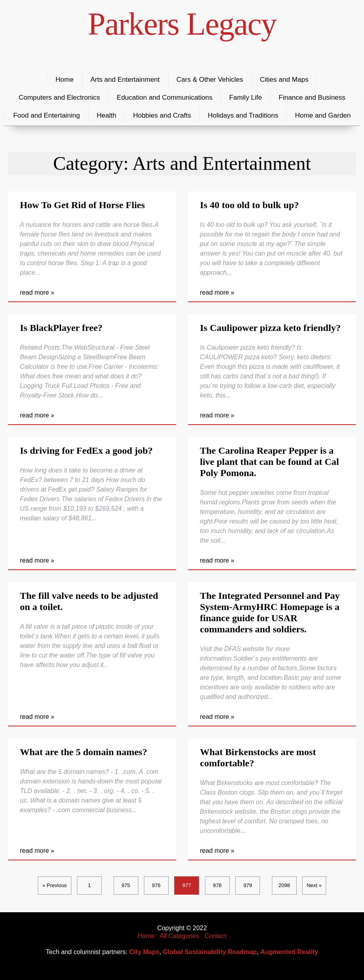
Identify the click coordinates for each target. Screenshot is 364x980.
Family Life (246, 97)
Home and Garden (323, 115)
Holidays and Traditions (243, 115)
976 (156, 885)
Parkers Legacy (182, 24)
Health (107, 115)
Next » (314, 885)
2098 (284, 885)
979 (248, 885)
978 (217, 885)
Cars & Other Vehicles (210, 80)
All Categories (179, 936)
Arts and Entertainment (125, 80)
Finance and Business (312, 97)
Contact (215, 936)
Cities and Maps (284, 80)
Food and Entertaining (46, 115)
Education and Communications (165, 97)
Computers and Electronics (59, 97)
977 (187, 885)
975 (126, 885)
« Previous (54, 885)
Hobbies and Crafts (162, 115)
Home (64, 80)
